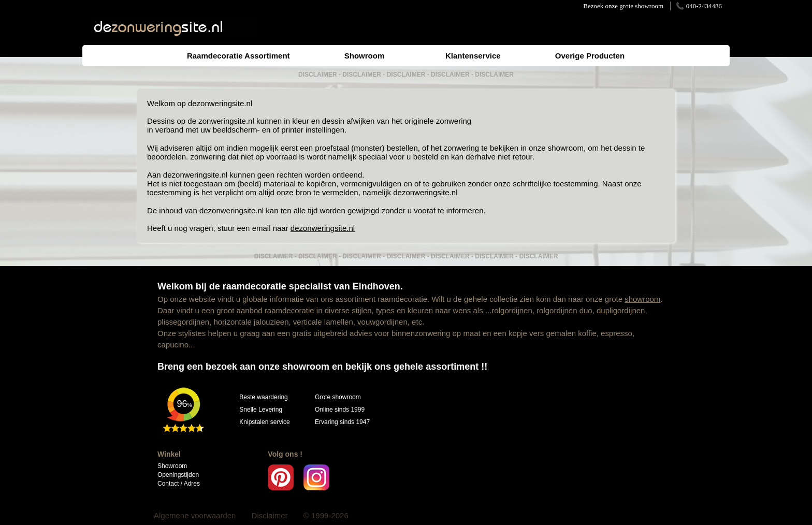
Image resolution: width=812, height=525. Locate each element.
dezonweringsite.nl (220, 103)
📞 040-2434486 (699, 6)
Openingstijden (178, 475)
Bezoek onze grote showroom (623, 6)
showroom (642, 299)
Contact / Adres (179, 484)
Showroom (365, 56)
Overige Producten (590, 56)
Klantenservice (473, 56)
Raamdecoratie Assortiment (238, 56)
